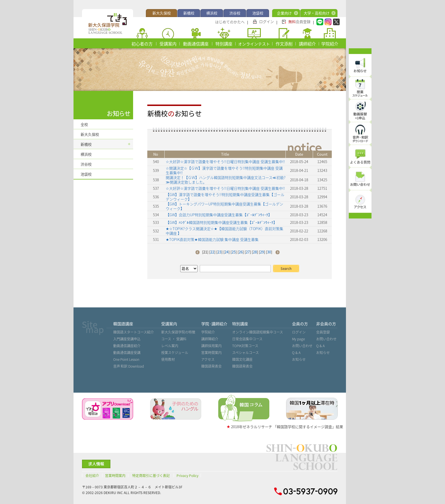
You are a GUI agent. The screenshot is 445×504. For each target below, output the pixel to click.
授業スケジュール (175, 353)
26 (241, 252)
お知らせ (299, 359)
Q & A (296, 353)
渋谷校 (235, 13)
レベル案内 (170, 346)
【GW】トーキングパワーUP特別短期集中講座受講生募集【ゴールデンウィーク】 (224, 206)
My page (298, 339)
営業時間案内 (211, 353)
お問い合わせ (302, 346)
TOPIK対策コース (245, 346)
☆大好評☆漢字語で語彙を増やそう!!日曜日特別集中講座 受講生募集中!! (225, 162)
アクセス (208, 359)
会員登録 (299, 21)
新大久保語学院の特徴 (178, 332)
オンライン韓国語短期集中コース (258, 332)
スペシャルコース (245, 353)
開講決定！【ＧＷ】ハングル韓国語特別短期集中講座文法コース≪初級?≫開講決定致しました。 (226, 180)
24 (226, 252)
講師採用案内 (211, 346)
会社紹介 (92, 476)
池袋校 (258, 13)
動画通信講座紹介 (127, 346)
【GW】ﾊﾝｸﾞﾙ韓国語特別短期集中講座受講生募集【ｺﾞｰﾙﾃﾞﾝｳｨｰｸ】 (221, 222)
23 (219, 252)
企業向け (284, 13)
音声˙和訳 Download (129, 366)
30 (269, 252)
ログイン (266, 21)
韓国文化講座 (242, 359)
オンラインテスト (254, 44)
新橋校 (189, 13)
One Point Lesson (126, 359)
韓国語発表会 (211, 366)
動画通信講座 (196, 44)
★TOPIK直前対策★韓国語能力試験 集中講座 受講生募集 (212, 239)
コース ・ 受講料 (174, 339)
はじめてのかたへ (230, 22)
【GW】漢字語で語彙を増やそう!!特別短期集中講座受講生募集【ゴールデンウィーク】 (225, 197)
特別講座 (224, 44)
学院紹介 (330, 44)
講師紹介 (307, 44)
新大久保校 (162, 13)
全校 (84, 124)
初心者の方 (142, 44)
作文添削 (284, 44)
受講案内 (168, 44)
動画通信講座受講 (127, 353)
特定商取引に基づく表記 (151, 476)
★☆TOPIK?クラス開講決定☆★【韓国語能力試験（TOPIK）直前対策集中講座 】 (224, 231)
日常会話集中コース (247, 339)
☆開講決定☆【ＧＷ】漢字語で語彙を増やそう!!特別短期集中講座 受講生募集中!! (224, 170)
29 (262, 252)
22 (212, 252)
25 (234, 252)
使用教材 (168, 359)
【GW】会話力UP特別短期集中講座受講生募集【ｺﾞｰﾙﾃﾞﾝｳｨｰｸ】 (219, 215)
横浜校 (212, 13)
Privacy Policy (187, 476)
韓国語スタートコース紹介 (134, 332)
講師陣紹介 (210, 339)
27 (248, 252)
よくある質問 (360, 162)
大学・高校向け (317, 13)
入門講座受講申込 (127, 339)
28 (255, 252)
